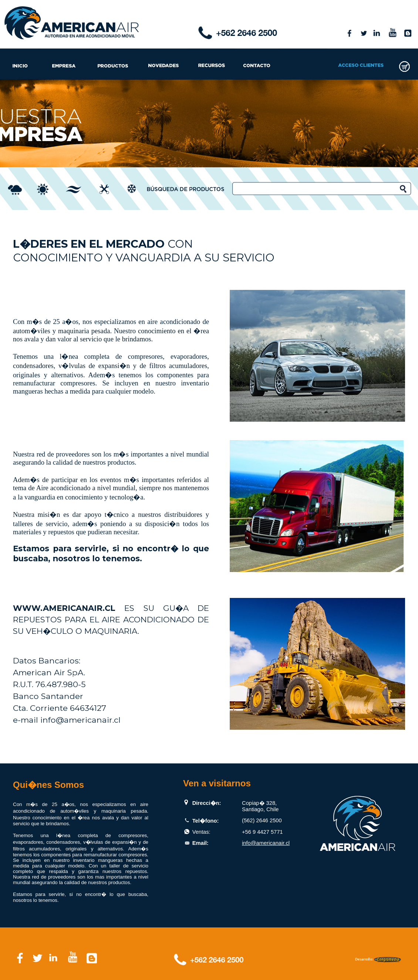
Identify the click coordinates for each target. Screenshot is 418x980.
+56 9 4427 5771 (262, 832)
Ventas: (201, 832)
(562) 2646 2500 (262, 820)
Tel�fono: (206, 821)
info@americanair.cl (266, 843)
